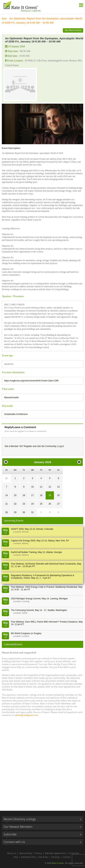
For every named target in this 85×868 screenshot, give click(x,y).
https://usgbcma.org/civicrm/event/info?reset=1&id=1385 (31, 381)
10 (32, 487)
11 (41, 487)
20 (58, 495)
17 (32, 495)
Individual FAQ (28, 857)
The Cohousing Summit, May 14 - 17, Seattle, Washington (39, 610)
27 (58, 504)
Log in (61, 446)
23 (24, 504)
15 (15, 495)
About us (12, 853)
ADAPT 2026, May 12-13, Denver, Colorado (32, 529)
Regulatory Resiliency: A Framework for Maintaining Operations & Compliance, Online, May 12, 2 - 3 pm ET (42, 577)
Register (28, 446)
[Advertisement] (42, 762)
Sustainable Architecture (16, 414)
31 (6, 478)
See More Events (73, 30)
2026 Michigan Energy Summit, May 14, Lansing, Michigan (39, 599)
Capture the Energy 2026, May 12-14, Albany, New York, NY (40, 541)
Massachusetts (11, 397)
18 (41, 495)
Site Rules (43, 857)
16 (24, 495)
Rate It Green (58, 863)
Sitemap (56, 857)
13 (58, 487)
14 (6, 495)
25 (41, 504)
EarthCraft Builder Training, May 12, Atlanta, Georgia (36, 552)
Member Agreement (55, 853)
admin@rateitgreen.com (27, 715)
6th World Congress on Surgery (26, 633)
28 (6, 512)
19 (50, 495)
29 (15, 512)
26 (50, 504)
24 (32, 504)
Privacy (39, 853)
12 (50, 487)
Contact (67, 857)
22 (15, 504)
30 (24, 512)
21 (6, 504)
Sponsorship (25, 853)
